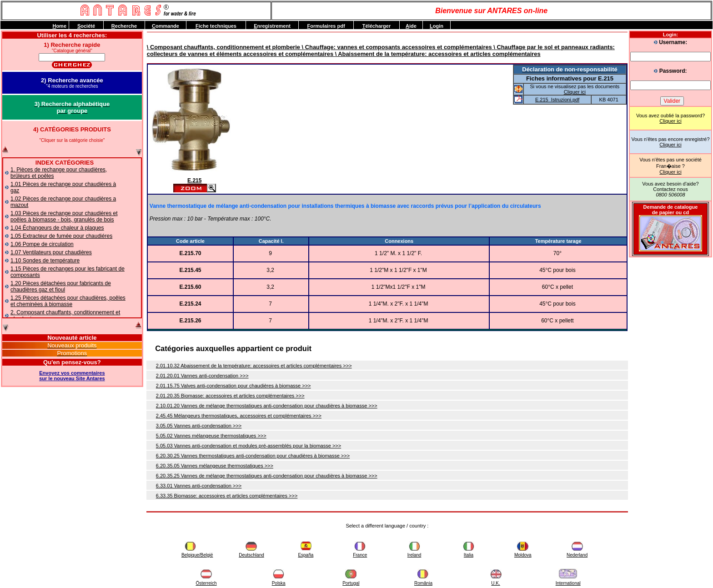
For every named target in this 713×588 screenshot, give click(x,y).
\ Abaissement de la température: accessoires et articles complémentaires (438, 54)
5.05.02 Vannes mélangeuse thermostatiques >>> (211, 436)
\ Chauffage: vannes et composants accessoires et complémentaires (398, 47)
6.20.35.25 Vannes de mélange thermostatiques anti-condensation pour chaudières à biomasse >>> (267, 476)
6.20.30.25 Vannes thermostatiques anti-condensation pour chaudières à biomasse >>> (253, 456)
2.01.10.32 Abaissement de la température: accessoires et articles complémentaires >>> (254, 366)
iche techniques (216, 26)
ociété (86, 26)
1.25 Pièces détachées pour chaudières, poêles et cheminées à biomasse (68, 301)
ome (59, 26)
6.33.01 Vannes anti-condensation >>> (199, 486)
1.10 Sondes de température (45, 261)
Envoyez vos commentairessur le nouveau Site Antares (72, 376)
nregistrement (272, 26)
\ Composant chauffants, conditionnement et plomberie (224, 47)
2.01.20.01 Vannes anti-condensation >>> (202, 376)
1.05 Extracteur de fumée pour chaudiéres (61, 236)
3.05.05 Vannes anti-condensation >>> (199, 426)
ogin (437, 26)
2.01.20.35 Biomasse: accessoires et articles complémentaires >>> (230, 396)
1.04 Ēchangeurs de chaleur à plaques (57, 228)
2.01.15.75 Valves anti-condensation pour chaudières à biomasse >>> (233, 386)
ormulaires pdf (326, 26)
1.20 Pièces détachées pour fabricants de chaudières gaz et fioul (61, 286)
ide (411, 26)
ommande (166, 26)
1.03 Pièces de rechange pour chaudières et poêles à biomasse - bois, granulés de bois (64, 216)
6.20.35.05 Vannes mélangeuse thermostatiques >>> (215, 466)
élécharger (377, 26)
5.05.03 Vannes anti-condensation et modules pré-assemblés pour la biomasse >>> (249, 446)
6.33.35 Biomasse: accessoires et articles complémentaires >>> (227, 496)
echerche (124, 26)
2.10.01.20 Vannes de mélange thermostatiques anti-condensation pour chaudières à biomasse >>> (267, 406)
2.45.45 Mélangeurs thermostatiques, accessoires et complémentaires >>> (239, 416)
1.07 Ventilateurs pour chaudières (51, 252)
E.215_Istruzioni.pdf (557, 100)
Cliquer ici (670, 121)
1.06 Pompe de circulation (42, 244)
